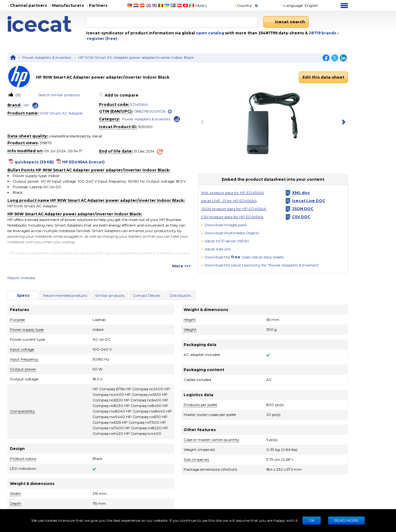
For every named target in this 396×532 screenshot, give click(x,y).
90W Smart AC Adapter (61, 113)
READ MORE (346, 520)
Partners (98, 5)
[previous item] (204, 123)
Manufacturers (68, 5)
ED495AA (139, 104)
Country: (244, 5)
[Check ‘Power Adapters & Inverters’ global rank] (177, 119)
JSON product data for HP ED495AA (234, 209)
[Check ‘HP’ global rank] (35, 106)
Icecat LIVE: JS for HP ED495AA (229, 201)
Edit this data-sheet (323, 77)
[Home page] (47, 24)
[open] (170, 112)
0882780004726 (150, 111)
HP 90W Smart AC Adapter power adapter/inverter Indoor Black (136, 57)
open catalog (210, 33)
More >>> (181, 266)
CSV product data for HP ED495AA (232, 217)
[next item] (342, 123)
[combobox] (172, 22)
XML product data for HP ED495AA (233, 193)
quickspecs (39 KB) (34, 162)
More (202, 5)
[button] (230, 233)
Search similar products (59, 95)
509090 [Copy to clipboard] (145, 127)
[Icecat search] (286, 22)
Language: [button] (293, 5)
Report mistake (21, 278)
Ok (312, 520)
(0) (18, 95)
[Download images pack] (224, 225)
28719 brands (323, 33)
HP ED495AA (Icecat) (83, 162)
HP (26, 105)
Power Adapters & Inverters (47, 57)
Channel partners (28, 5)
